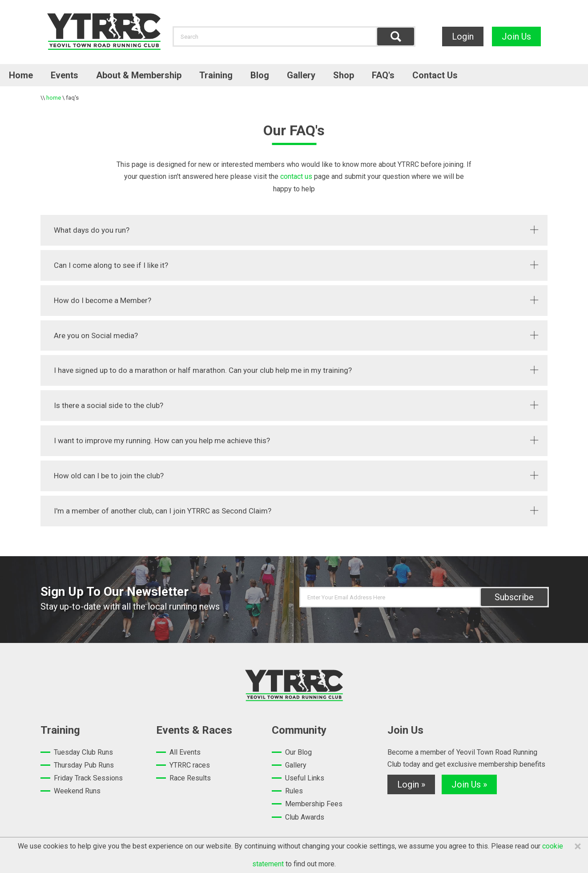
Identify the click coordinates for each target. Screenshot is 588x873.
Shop (344, 75)
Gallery (301, 75)
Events (64, 75)
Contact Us (435, 75)
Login (463, 36)
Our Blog (298, 752)
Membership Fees (314, 804)
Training (216, 75)
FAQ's (383, 75)
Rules (294, 791)
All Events (185, 752)
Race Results (190, 778)
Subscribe (514, 597)
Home (21, 75)
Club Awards (305, 817)
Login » (411, 784)
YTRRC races (190, 765)
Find (396, 36)
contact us (295, 176)
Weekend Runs (77, 791)
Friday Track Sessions (88, 778)
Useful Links (305, 778)
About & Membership (139, 75)
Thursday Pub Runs (84, 765)
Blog (260, 75)
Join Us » (469, 784)
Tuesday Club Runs (83, 752)
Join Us (516, 36)
